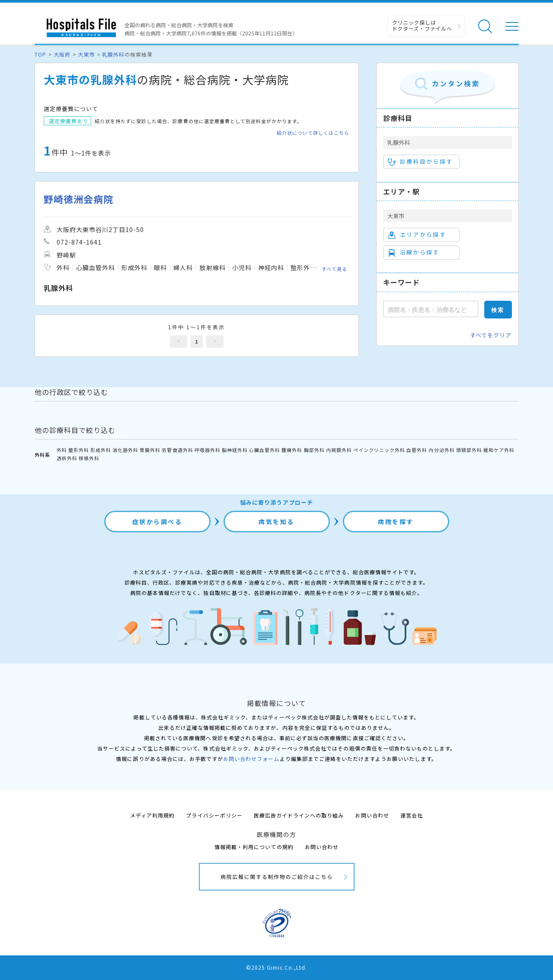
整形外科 (79, 450)
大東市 (86, 54)
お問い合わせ (372, 815)
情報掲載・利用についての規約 (254, 847)
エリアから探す (417, 235)
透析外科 (67, 458)
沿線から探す (414, 252)
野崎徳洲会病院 (78, 199)
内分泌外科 (441, 450)
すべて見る (334, 269)
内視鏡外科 (339, 450)
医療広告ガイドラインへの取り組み (299, 815)
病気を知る (276, 522)
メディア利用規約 (152, 815)
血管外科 (417, 450)
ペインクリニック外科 (379, 450)
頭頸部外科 (469, 450)
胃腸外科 (150, 450)
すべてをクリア (491, 335)
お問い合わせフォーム (251, 759)
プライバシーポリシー (214, 815)
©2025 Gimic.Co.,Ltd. (277, 967)
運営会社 (412, 815)
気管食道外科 (177, 450)
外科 (62, 450)
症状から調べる (157, 522)
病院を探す (396, 522)
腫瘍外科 (292, 450)
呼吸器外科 (208, 450)
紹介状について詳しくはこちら (313, 133)
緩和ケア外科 (499, 450)
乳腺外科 (113, 54)
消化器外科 (125, 450)
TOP (40, 54)
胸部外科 (314, 450)
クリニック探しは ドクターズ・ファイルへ (422, 25)
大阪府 (62, 54)
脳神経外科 (235, 450)
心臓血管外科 (265, 450)
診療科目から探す (420, 162)
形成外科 (101, 450)
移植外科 (89, 458)
